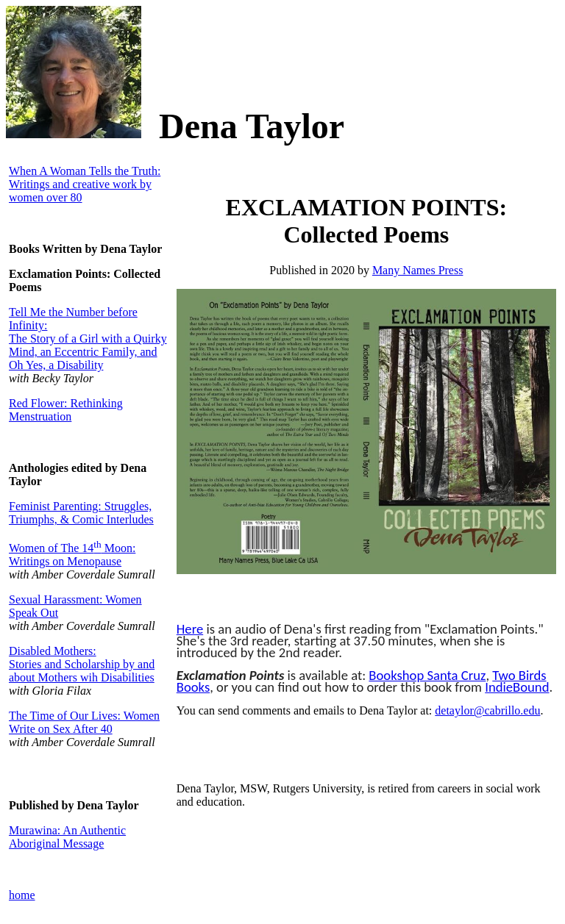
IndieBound (517, 687)
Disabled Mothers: (53, 651)
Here (190, 629)
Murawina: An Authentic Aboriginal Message (67, 837)
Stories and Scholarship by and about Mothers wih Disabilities (82, 671)
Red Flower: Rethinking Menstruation (66, 410)
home (22, 895)
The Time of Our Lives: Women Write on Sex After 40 (84, 722)
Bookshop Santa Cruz (427, 675)
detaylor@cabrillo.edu (487, 710)
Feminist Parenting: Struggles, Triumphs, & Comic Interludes (81, 513)
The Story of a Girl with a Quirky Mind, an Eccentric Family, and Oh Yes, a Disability (88, 352)
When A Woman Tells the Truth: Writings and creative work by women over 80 (85, 184)
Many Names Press (418, 270)
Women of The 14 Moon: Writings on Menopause (72, 555)
